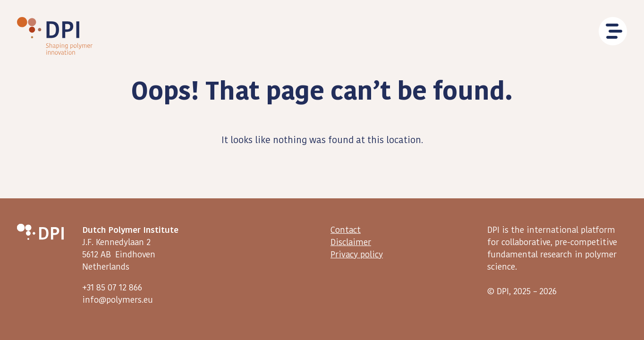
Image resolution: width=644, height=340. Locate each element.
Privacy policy (357, 255)
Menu (613, 31)
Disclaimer (351, 242)
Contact (346, 229)
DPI (55, 36)
